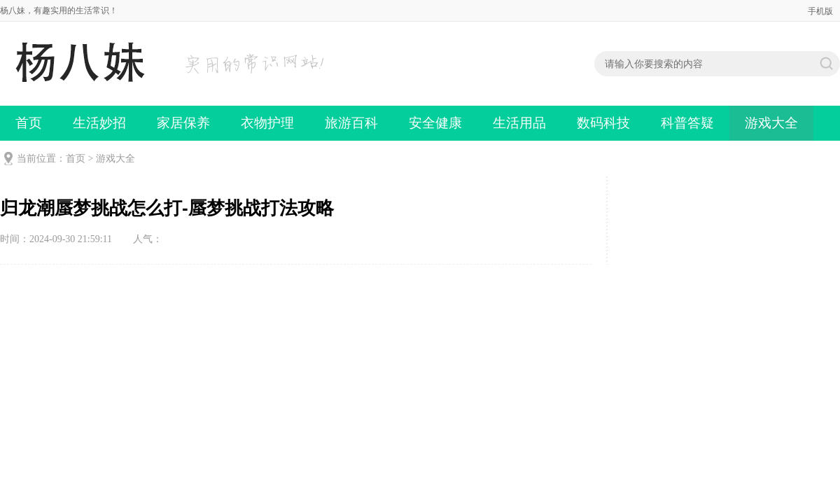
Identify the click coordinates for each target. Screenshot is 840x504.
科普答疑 (687, 123)
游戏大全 (771, 123)
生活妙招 (99, 123)
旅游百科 (351, 123)
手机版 (820, 11)
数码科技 (603, 123)
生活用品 (519, 123)
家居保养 (183, 123)
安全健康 (435, 123)
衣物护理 (267, 123)
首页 (29, 123)
